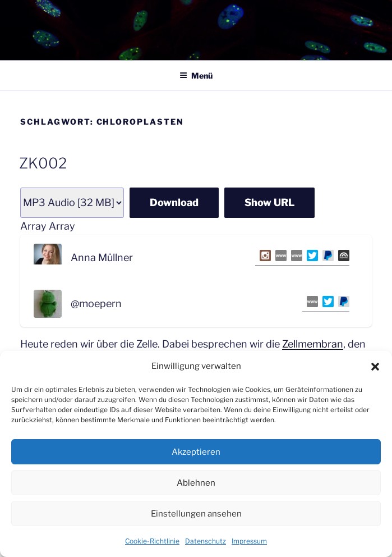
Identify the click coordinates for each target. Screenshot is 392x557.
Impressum (249, 541)
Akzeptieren (196, 452)
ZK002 (43, 163)
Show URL (269, 202)
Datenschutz (206, 541)
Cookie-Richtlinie (152, 541)
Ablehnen (196, 483)
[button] (375, 367)
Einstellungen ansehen (196, 514)
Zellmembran (313, 344)
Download (174, 202)
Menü (196, 76)
